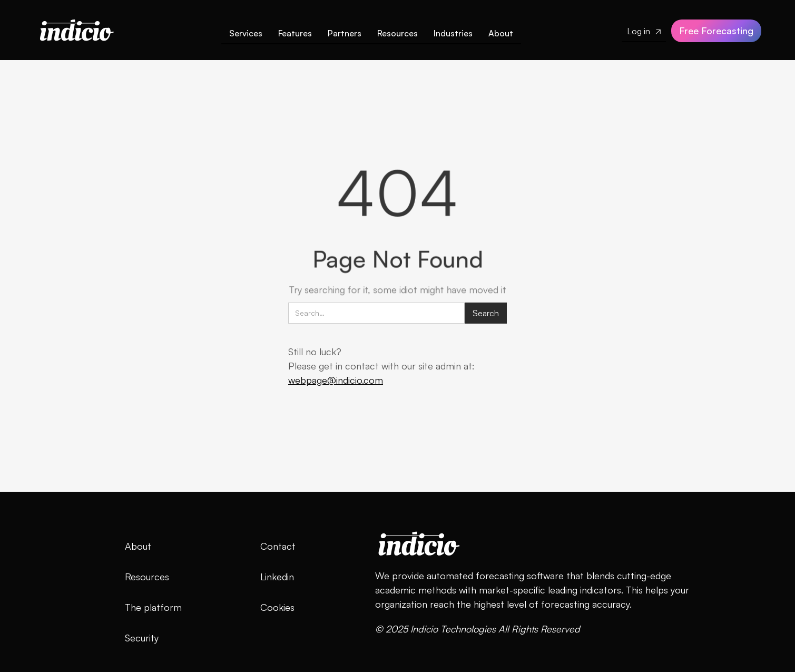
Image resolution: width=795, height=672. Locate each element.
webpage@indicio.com (336, 380)
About (501, 33)
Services (246, 33)
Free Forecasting (716, 31)
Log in (644, 31)
